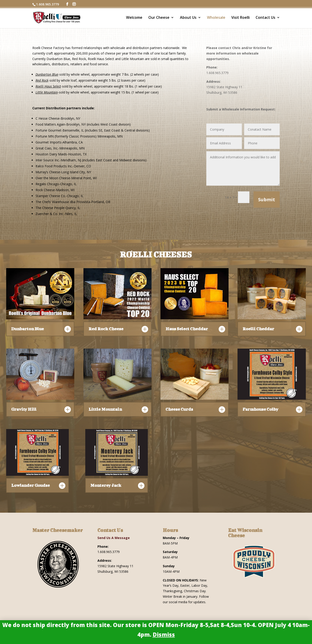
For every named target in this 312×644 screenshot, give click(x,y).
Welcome (134, 18)
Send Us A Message (114, 538)
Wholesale (216, 18)
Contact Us (265, 18)
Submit (267, 200)
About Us (188, 18)
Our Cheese (159, 18)
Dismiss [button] (164, 634)
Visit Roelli (240, 18)
